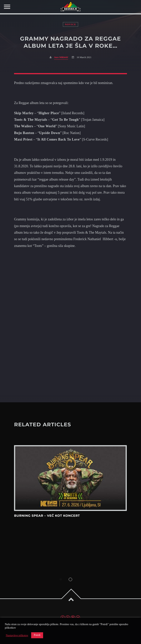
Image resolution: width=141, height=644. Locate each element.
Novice (71, 24)
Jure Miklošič (61, 57)
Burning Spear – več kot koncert (47, 516)
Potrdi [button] (37, 635)
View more (70, 478)
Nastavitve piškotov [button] (17, 635)
